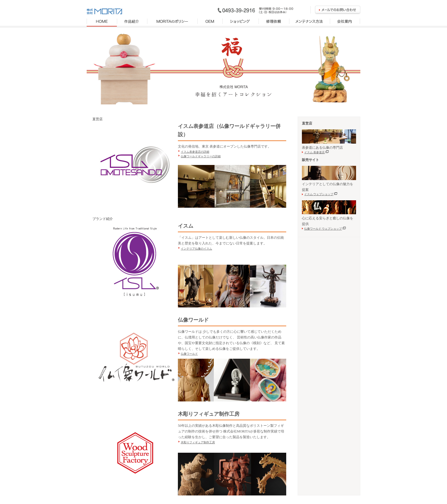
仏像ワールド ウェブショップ (325, 229)
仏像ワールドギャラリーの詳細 (201, 156)
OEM (210, 22)
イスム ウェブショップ (321, 194)
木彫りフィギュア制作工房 (198, 442)
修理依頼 (274, 22)
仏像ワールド (189, 354)
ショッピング (241, 22)
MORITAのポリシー (172, 22)
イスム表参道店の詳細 (195, 152)
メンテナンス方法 (310, 22)
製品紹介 (132, 22)
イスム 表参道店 (317, 152)
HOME (102, 22)
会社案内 (345, 22)
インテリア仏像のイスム (196, 249)
